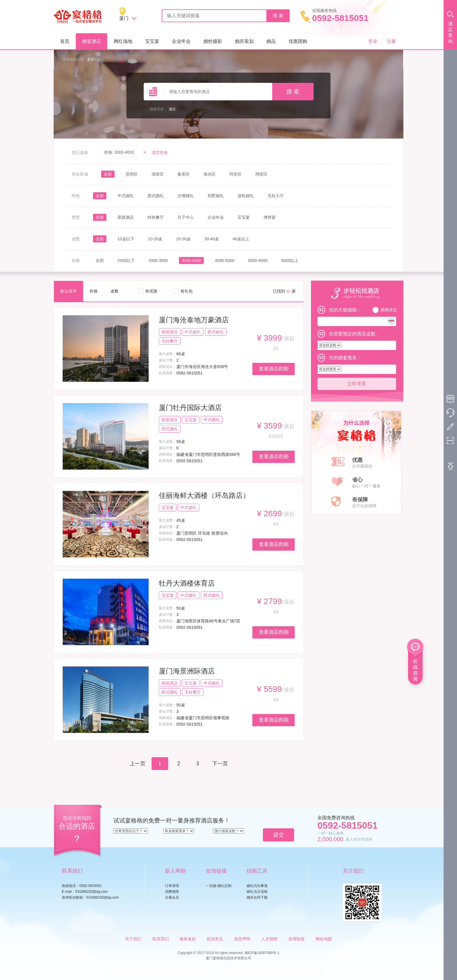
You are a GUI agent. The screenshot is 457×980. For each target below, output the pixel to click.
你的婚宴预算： (345, 358)
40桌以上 (241, 239)
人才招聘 (269, 939)
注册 (391, 41)
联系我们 (161, 939)
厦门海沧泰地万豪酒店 (194, 320)
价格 (94, 291)
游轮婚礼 (246, 196)
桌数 (115, 291)
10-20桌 (155, 239)
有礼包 (187, 291)
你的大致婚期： (345, 310)
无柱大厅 (276, 196)
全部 (108, 174)
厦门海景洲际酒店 (187, 671)
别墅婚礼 (216, 196)
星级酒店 (126, 217)
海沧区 (210, 174)
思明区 (132, 174)
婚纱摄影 (213, 41)
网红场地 (123, 41)
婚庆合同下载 (257, 897)
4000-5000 (225, 260)
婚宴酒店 (92, 41)
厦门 (124, 18)
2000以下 (126, 260)
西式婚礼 (156, 196)
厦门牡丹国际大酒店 (190, 408)
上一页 (138, 764)
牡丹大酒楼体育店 (187, 583)
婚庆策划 (244, 41)
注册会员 (172, 897)
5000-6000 (258, 260)
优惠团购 (298, 41)
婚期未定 (389, 310)
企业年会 (181, 41)
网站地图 (324, 939)
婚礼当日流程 (257, 892)
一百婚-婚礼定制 (219, 886)
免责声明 (242, 939)
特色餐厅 (156, 217)
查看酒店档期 (274, 369)
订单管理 (172, 886)
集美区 (184, 174)
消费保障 (172, 892)
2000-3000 (158, 260)
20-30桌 (183, 239)
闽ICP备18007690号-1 (262, 953)
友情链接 (296, 939)
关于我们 (133, 939)
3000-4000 (191, 260)
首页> (92, 60)
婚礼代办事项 (257, 886)
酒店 (172, 109)
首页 (65, 41)
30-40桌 (212, 239)
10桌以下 (126, 239)
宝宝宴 (152, 41)
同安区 (235, 174)
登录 (373, 41)
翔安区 (261, 174)
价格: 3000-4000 (119, 152)
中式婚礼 (126, 196)
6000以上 (290, 260)
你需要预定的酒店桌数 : (353, 334)
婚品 (271, 41)
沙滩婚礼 (186, 196)
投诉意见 (215, 939)
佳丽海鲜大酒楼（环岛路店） (204, 495)
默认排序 (68, 291)
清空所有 (160, 153)
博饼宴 (270, 217)
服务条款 (188, 939)
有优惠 (151, 291)
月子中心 (186, 217)
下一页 (220, 764)
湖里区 (158, 174)
